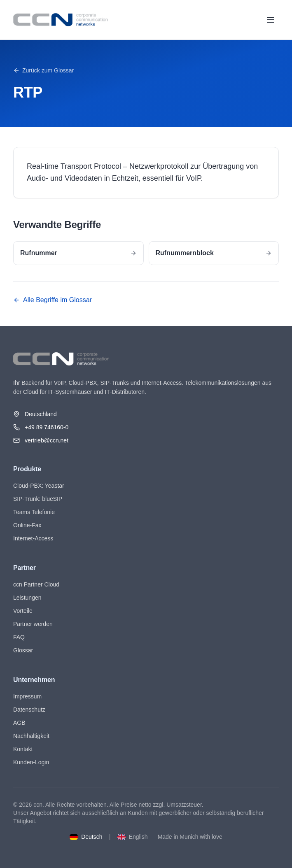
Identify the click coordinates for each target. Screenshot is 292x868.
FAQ (19, 637)
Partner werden (33, 624)
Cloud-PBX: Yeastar (39, 486)
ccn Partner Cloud (36, 584)
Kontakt (23, 749)
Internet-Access (33, 538)
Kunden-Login (31, 762)
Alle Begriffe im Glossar (53, 300)
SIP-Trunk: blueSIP (38, 499)
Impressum (27, 696)
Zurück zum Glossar (43, 70)
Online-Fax (27, 525)
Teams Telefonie (34, 512)
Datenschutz (29, 710)
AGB (19, 723)
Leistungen (27, 598)
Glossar (23, 650)
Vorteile (23, 611)
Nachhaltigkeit (31, 736)
